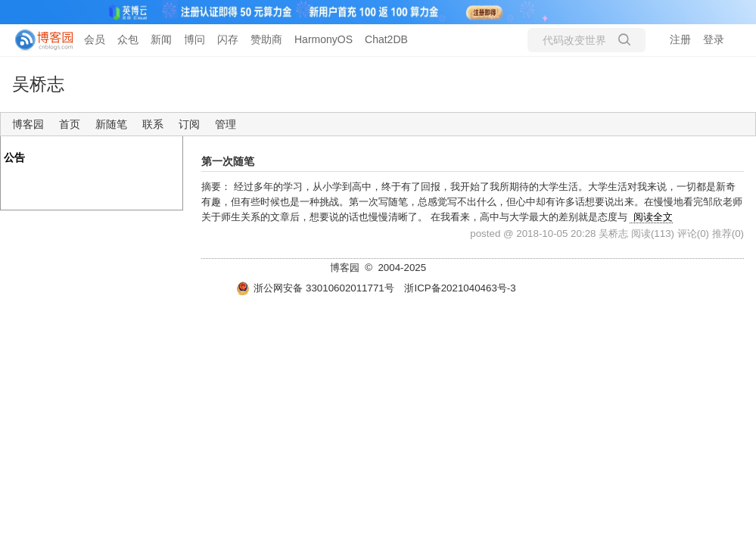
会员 (95, 39)
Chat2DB (386, 39)
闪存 (228, 39)
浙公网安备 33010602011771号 (315, 288)
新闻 (161, 39)
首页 (70, 124)
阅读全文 (653, 217)
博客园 (28, 124)
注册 (680, 39)
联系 (153, 124)
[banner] (38, 40)
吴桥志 (38, 84)
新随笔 (111, 124)
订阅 (189, 124)
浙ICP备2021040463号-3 (460, 288)
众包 (128, 39)
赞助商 (266, 39)
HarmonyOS (324, 39)
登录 (714, 39)
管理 (226, 124)
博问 (194, 39)
